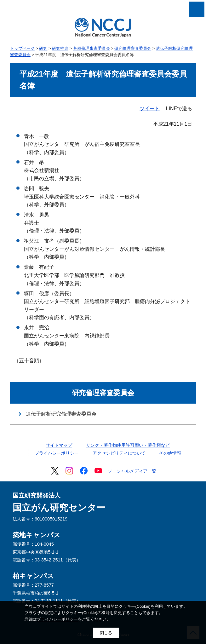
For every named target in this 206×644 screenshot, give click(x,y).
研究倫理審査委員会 (133, 48)
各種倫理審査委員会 (92, 48)
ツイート (150, 109)
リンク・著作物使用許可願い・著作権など (128, 445)
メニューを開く (197, 9)
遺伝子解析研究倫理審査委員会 (61, 414)
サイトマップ (59, 445)
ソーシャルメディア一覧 (132, 471)
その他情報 (170, 453)
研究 (43, 48)
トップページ (22, 48)
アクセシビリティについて (119, 453)
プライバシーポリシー (57, 453)
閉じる (106, 633)
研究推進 (60, 48)
